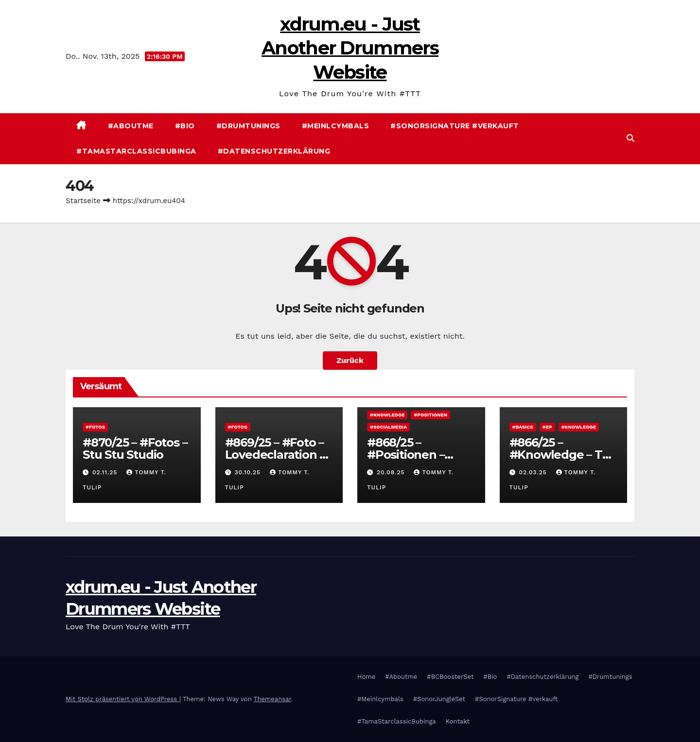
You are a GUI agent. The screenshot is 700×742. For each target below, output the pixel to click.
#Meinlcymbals (336, 126)
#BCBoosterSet (450, 677)
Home (366, 677)
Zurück (350, 360)
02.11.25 (106, 472)
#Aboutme (131, 126)
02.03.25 (534, 472)
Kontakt (458, 721)
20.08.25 (392, 472)
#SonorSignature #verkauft (455, 126)
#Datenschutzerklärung (274, 151)
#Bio (185, 126)
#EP (547, 427)
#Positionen (430, 415)
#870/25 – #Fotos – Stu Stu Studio (135, 449)
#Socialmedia (388, 427)
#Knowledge (387, 415)
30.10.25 (249, 472)
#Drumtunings (248, 126)
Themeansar (272, 699)
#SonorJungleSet (439, 699)
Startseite (83, 201)
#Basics (523, 427)
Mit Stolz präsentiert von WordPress (122, 699)
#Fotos (95, 427)
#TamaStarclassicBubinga (136, 151)
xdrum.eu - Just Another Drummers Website (350, 48)
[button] (630, 138)
